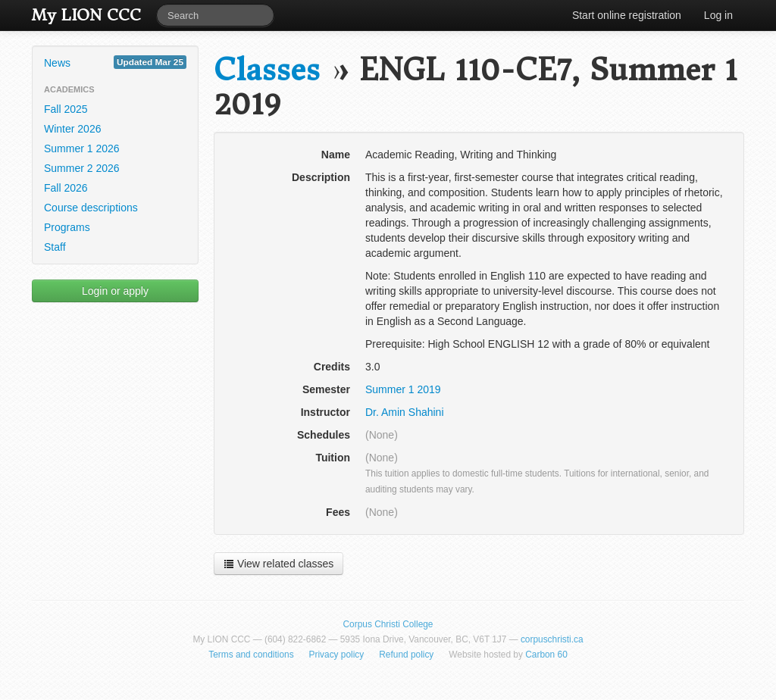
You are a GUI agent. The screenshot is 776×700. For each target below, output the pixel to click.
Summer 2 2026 (82, 168)
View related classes (278, 564)
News (115, 62)
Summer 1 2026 (82, 148)
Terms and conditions (251, 655)
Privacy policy (337, 655)
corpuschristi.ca (552, 639)
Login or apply (115, 291)
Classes (267, 70)
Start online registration (627, 15)
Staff (55, 247)
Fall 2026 (66, 188)
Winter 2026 (72, 129)
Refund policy (406, 655)
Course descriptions (91, 208)
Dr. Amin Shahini (405, 412)
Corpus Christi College (388, 624)
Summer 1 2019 (403, 389)
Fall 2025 (66, 109)
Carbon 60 (546, 655)
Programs (67, 227)
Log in (718, 15)
